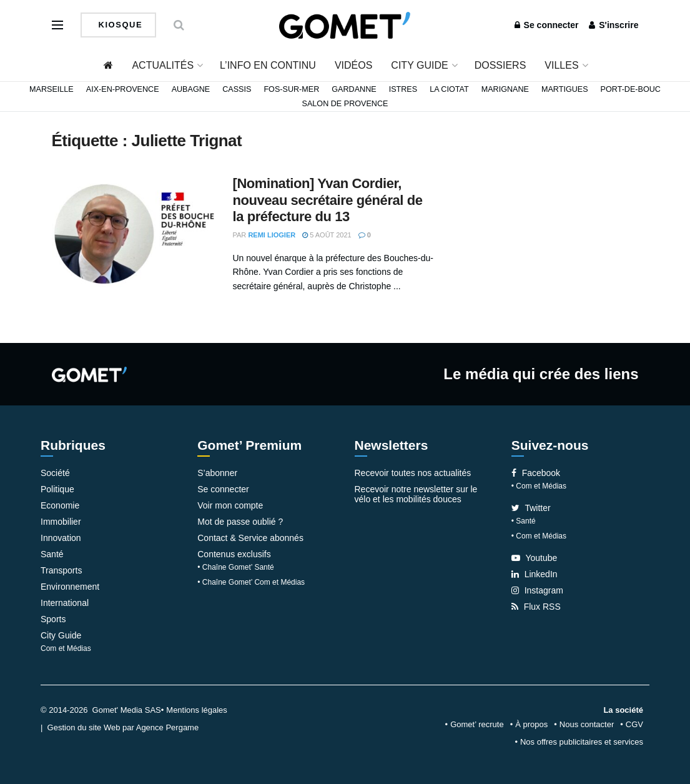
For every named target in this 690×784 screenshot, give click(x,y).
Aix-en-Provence (123, 89)
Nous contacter (587, 724)
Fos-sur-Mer (291, 89)
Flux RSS (536, 607)
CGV (634, 724)
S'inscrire (614, 25)
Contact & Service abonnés (250, 538)
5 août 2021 (327, 235)
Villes (561, 65)
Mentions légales (197, 710)
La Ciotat (449, 89)
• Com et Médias (539, 486)
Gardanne (354, 89)
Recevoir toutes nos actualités (413, 473)
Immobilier (61, 522)
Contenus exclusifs (234, 554)
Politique (57, 489)
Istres (403, 89)
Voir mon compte (230, 505)
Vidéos (353, 65)
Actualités (163, 65)
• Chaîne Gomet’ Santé (236, 567)
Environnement (70, 587)
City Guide (419, 65)
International (65, 603)
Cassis (237, 89)
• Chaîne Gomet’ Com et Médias (251, 582)
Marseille (52, 89)
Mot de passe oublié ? (240, 522)
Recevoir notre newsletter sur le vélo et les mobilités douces (416, 494)
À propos (531, 724)
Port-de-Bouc (631, 89)
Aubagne (191, 89)
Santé (52, 554)
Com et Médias (66, 648)
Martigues (565, 89)
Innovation (61, 538)
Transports (61, 570)
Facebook (536, 473)
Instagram (537, 590)
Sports (53, 619)
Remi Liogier (272, 235)
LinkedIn (535, 574)
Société (55, 473)
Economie (60, 505)
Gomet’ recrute (477, 724)
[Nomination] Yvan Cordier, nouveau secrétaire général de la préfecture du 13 (328, 200)
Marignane (505, 89)
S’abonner (217, 473)
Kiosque (119, 25)
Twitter (531, 508)
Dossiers (500, 65)
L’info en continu (268, 65)
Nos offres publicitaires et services (582, 742)
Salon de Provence (345, 104)
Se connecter (547, 25)
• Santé (524, 521)
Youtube (535, 558)
